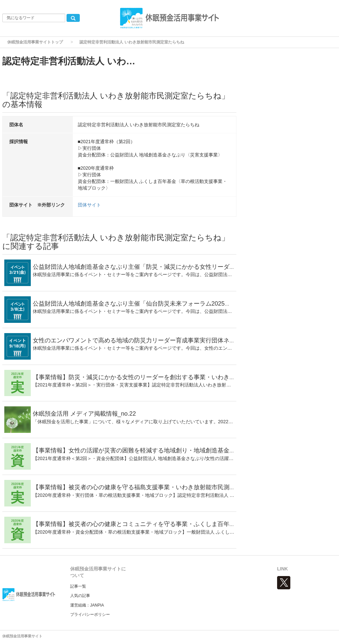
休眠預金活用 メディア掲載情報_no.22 (84, 414)
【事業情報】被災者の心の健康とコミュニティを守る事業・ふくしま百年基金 (137, 524)
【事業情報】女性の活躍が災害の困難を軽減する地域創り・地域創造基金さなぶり (143, 450)
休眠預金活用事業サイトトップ (35, 42)
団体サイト (89, 205)
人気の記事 (80, 596)
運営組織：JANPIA (87, 605)
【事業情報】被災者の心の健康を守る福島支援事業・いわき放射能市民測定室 (137, 487)
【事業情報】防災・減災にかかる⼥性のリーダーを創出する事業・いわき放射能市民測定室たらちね (167, 377)
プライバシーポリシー (90, 615)
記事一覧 (78, 586)
